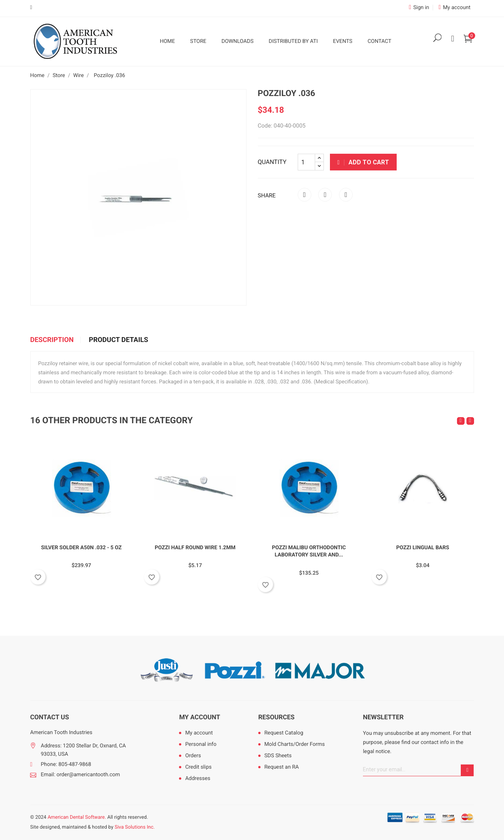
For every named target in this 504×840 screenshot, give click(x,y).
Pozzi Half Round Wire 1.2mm (195, 548)
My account (199, 717)
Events (343, 41)
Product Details (118, 340)
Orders (193, 756)
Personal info (201, 744)
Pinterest (346, 195)
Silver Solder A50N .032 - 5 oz (81, 548)
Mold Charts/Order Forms (295, 744)
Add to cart (363, 162)
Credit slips (198, 767)
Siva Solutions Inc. (135, 827)
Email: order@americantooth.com (81, 775)
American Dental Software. (77, 817)
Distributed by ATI (293, 41)
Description (52, 340)
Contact (379, 41)
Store (198, 41)
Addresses (198, 779)
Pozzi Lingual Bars (423, 548)
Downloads (237, 41)
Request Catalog (284, 733)
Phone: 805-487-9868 (66, 764)
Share (305, 195)
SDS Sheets (278, 756)
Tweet (325, 195)
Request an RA (282, 767)
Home (168, 41)
